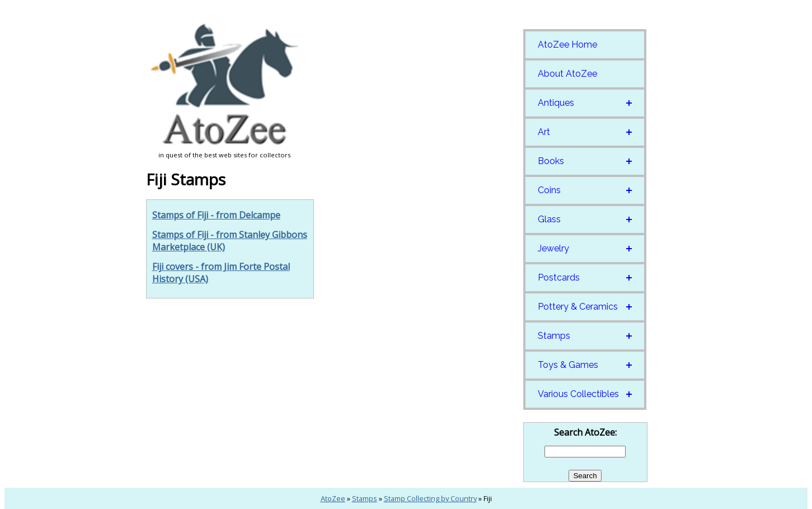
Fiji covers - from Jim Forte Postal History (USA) (221, 273)
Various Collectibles (578, 394)
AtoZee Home (567, 45)
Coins (549, 190)
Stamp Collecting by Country (430, 498)
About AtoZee (567, 74)
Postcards (559, 277)
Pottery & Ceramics (578, 307)
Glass (549, 219)
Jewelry (553, 248)
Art (544, 132)
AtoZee (333, 498)
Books (551, 161)
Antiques (556, 103)
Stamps (554, 336)
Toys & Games (568, 365)
